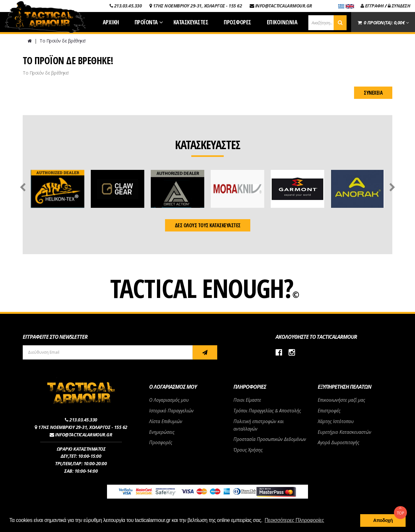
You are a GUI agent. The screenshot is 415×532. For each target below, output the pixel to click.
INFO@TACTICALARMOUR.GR (284, 6)
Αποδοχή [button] (383, 520)
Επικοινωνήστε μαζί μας (341, 400)
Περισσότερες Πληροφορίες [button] (294, 520)
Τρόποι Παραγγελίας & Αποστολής (267, 411)
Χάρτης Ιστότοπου (336, 421)
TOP (400, 511)
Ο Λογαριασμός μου (169, 400)
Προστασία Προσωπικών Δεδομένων (270, 439)
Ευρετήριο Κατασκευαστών (344, 432)
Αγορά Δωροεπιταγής (338, 442)
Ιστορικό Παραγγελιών (171, 411)
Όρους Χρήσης (248, 450)
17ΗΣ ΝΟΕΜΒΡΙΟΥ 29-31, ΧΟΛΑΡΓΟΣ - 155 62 (198, 6)
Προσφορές (161, 442)
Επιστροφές (329, 411)
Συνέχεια (373, 93)
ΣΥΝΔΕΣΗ (399, 6)
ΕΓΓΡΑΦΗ (372, 6)
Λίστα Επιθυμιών (166, 421)
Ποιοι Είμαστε (247, 400)
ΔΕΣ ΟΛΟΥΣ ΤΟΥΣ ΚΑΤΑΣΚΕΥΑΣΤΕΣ (208, 225)
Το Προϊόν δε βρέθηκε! (63, 41)
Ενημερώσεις (162, 432)
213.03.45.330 (128, 6)
